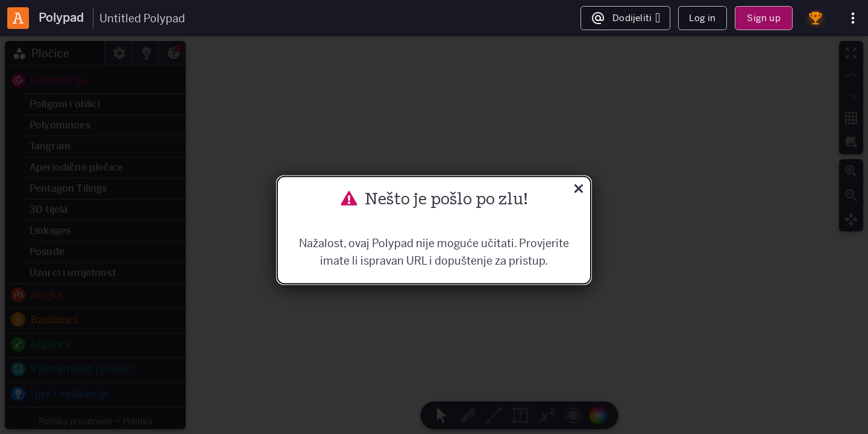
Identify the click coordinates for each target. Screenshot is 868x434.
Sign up (763, 18)
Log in (702, 18)
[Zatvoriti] (579, 190)
